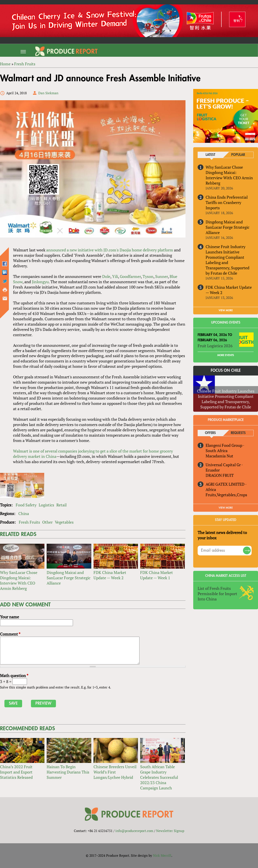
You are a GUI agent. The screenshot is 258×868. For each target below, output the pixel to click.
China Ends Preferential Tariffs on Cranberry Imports (227, 202)
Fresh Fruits (29, 522)
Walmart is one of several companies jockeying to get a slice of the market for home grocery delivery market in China (93, 454)
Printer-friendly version (5, 290)
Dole (106, 276)
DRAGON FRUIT (220, 475)
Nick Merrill (162, 855)
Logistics (46, 505)
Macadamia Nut (219, 456)
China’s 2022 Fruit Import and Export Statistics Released (16, 772)
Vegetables (64, 522)
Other (47, 522)
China (24, 513)
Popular (238, 155)
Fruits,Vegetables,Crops (226, 495)
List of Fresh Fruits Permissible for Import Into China (217, 594)
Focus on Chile (226, 370)
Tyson (148, 276)
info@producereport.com (134, 831)
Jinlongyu (40, 282)
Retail (61, 505)
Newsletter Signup (170, 831)
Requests (238, 433)
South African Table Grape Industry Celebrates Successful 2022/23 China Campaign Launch (159, 777)
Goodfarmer (130, 276)
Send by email (5, 298)
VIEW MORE (226, 310)
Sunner (161, 276)
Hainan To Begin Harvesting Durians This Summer (68, 772)
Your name (10, 617)
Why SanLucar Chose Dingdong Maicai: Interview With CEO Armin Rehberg (19, 580)
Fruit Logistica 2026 (215, 346)
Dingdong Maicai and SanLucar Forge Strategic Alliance (69, 578)
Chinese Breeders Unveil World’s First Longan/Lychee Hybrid (115, 772)
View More (226, 508)
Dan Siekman (48, 93)
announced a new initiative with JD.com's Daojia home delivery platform (110, 250)
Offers (210, 433)
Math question (14, 676)
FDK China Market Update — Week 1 (157, 575)
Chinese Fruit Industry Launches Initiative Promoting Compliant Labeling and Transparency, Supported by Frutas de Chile (227, 260)
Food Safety (26, 505)
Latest (210, 155)
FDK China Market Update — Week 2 (110, 575)
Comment (10, 634)
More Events (226, 355)
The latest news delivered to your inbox (222, 535)
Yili (115, 276)
